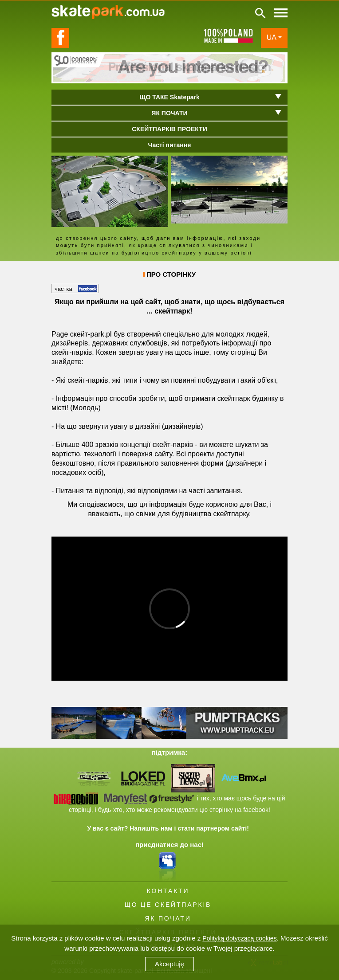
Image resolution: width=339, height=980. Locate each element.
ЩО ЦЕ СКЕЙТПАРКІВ (168, 905)
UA (272, 37)
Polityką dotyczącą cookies (239, 938)
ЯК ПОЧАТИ (168, 918)
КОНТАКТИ (168, 891)
